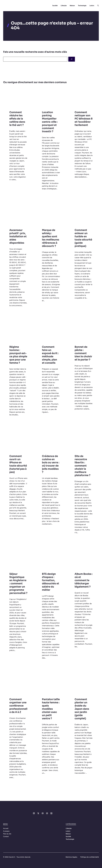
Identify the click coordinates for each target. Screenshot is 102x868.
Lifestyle (64, 6)
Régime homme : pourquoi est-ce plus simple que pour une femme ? (18, 355)
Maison (72, 6)
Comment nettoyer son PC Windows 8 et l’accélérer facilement (84, 119)
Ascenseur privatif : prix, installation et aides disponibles (18, 236)
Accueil (6, 828)
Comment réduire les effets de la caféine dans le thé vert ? (17, 119)
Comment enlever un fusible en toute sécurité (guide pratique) (83, 238)
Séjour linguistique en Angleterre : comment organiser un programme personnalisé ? (18, 584)
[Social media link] (34, 813)
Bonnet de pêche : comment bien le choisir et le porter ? (83, 353)
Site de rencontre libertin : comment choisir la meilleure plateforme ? (82, 466)
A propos (6, 831)
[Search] (72, 59)
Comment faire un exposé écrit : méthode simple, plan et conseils (50, 355)
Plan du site (7, 834)
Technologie (82, 6)
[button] (97, 6)
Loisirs (92, 6)
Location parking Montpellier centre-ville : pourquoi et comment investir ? (50, 122)
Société (55, 6)
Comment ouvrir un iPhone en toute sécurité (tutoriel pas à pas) (18, 464)
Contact (6, 837)
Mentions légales (71, 857)
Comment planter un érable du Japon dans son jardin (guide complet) (82, 709)
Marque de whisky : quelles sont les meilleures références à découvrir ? (51, 238)
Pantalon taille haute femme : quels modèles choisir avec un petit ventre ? (51, 709)
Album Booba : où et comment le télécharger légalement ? (84, 580)
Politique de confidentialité (90, 857)
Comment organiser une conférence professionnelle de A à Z (18, 706)
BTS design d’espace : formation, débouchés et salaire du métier (51, 582)
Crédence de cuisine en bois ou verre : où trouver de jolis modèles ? (51, 464)
